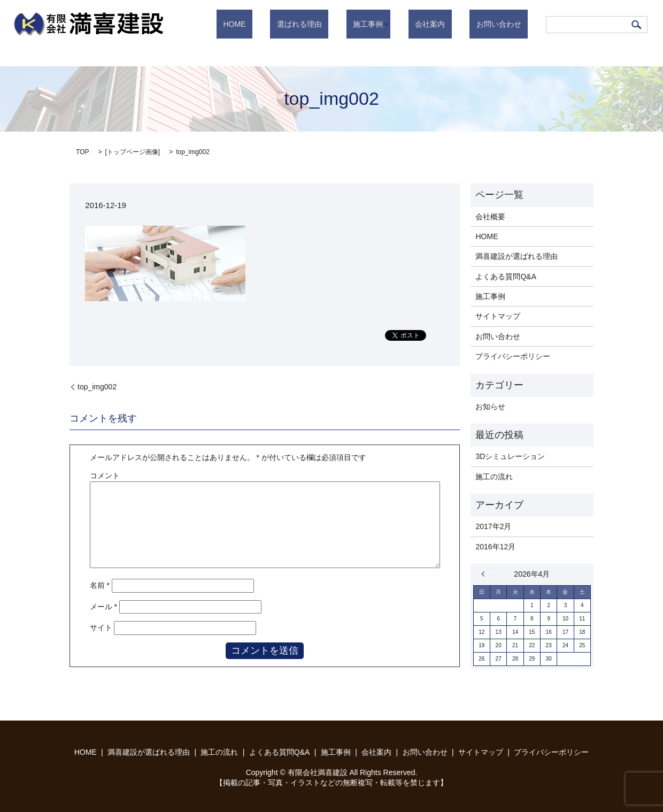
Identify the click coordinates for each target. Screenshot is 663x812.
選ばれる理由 (339, 24)
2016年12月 (495, 547)
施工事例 (395, 24)
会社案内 (450, 24)
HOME (288, 24)
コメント (105, 476)
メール (103, 607)
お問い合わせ (505, 24)
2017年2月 (493, 526)
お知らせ (490, 407)
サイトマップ (498, 316)
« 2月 (486, 574)
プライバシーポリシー (513, 356)
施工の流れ (494, 477)
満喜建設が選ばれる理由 (516, 256)
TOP (82, 152)
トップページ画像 (133, 152)
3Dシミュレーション (510, 456)
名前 (100, 585)
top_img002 (97, 387)
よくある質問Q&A (506, 277)
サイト (101, 627)
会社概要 (490, 217)
